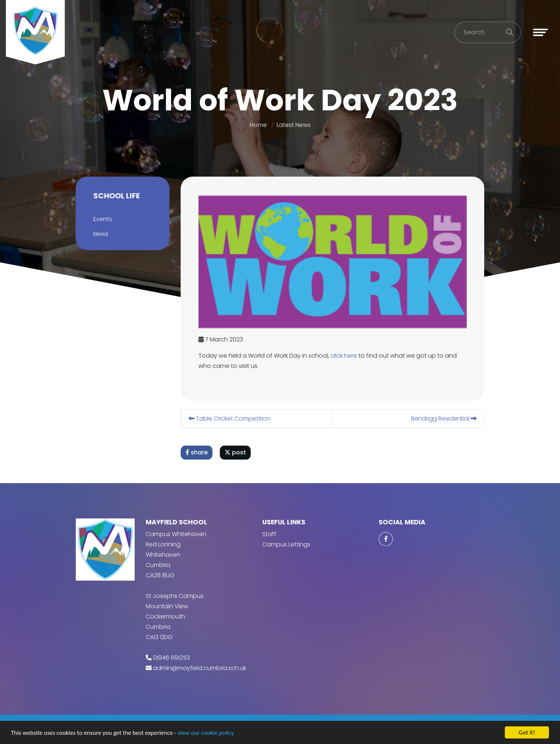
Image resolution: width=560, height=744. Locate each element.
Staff (269, 534)
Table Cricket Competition (231, 419)
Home (258, 125)
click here (345, 356)
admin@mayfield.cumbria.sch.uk (200, 668)
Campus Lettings (286, 544)
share (198, 452)
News (100, 234)
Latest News (294, 125)
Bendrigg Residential (445, 419)
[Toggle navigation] (540, 32)
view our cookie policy (206, 733)
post (236, 452)
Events (102, 219)
